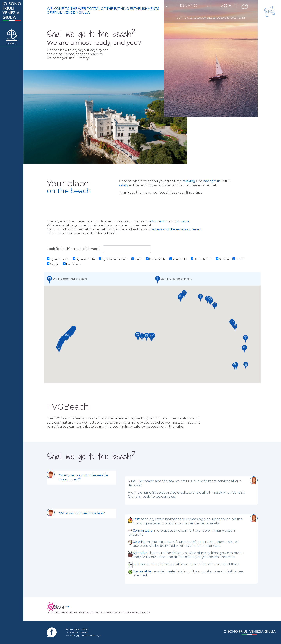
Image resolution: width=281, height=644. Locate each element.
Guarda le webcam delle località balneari (211, 17)
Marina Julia (178, 259)
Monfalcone (72, 264)
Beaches (12, 43)
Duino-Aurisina (201, 259)
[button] (59, 349)
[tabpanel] (152, 490)
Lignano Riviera (58, 259)
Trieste (238, 259)
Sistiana (222, 259)
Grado (137, 259)
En (269, 11)
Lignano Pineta (84, 259)
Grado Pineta (156, 259)
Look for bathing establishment (99, 249)
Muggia (53, 264)
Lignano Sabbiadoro (113, 259)
